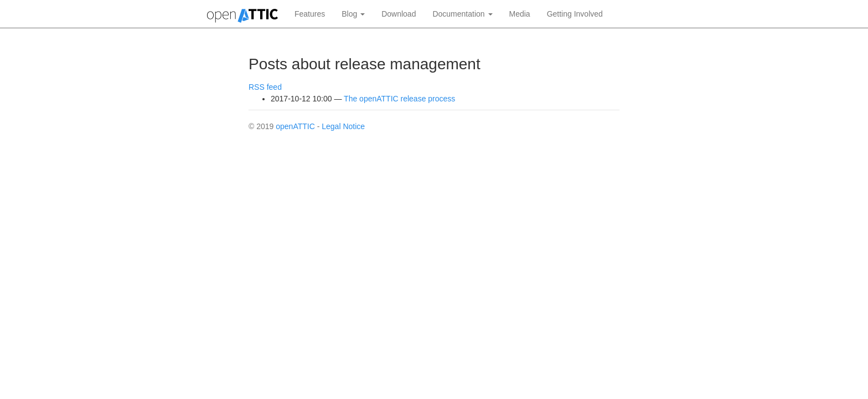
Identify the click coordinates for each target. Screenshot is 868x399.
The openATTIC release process (399, 99)
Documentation (462, 14)
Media (520, 14)
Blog (353, 14)
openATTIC (295, 126)
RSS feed (265, 87)
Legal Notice (343, 126)
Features (310, 14)
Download (399, 14)
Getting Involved (575, 14)
